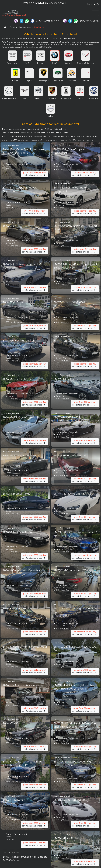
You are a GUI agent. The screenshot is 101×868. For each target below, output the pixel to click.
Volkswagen (94, 99)
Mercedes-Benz (9, 99)
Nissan (38, 99)
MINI (25, 99)
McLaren (86, 81)
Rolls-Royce (66, 99)
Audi (27, 64)
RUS (90, 4)
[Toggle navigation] (95, 14)
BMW (55, 64)
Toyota (80, 99)
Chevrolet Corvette (86, 64)
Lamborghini (43, 81)
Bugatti (68, 64)
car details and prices (34, 174)
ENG (96, 4)
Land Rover (58, 81)
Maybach (72, 81)
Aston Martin (13, 64)
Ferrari (15, 81)
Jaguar (29, 81)
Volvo (50, 117)
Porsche (52, 99)
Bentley (41, 64)
